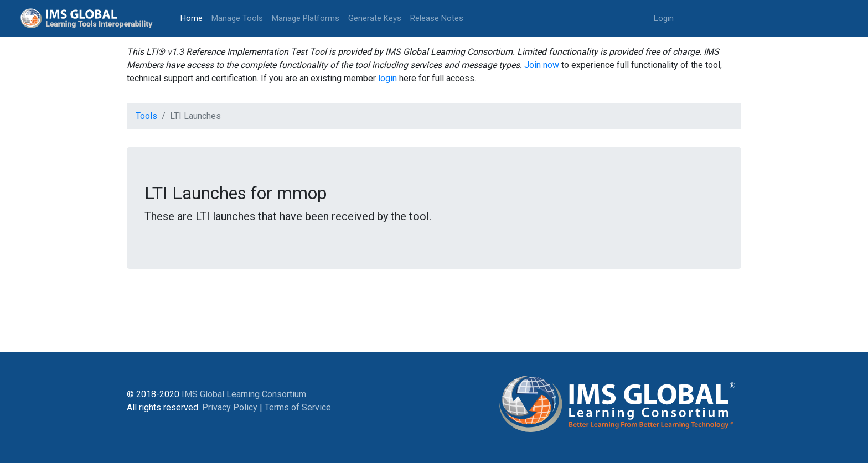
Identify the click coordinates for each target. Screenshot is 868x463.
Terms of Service (298, 407)
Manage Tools (237, 18)
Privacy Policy (230, 407)
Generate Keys (375, 18)
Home (194, 17)
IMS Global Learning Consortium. (245, 394)
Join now (542, 65)
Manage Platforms (306, 18)
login (387, 78)
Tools (146, 116)
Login (664, 18)
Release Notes (437, 18)
